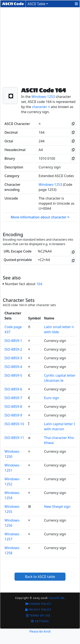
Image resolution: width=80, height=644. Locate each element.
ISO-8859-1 (13, 341)
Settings (40, 621)
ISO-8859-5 (13, 375)
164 (39, 284)
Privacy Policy (38, 610)
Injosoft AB (56, 598)
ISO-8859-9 (13, 415)
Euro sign (52, 398)
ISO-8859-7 (13, 398)
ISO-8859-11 (14, 438)
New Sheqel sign (57, 507)
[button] (76, 4)
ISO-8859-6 (13, 389)
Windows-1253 (43, 97)
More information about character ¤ (40, 217)
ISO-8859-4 (13, 367)
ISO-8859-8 (13, 407)
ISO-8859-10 (14, 424)
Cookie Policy (38, 604)
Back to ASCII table (40, 577)
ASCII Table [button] (36, 4)
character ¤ (41, 107)
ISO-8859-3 (13, 358)
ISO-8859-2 (13, 349)
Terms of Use (38, 616)
